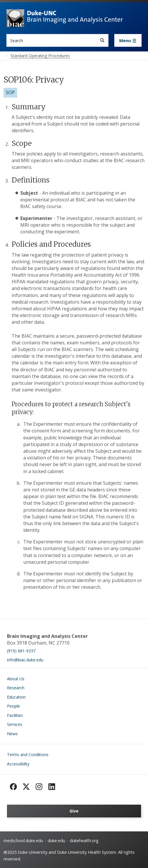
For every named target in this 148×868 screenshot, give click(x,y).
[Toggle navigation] (128, 40)
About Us (16, 679)
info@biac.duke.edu (25, 660)
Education (16, 697)
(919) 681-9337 (21, 651)
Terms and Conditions (28, 755)
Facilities (15, 715)
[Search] (102, 40)
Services (15, 724)
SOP (10, 92)
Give (74, 811)
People (14, 706)
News (12, 734)
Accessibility (18, 764)
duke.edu (56, 841)
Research (16, 688)
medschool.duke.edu (23, 841)
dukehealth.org (84, 841)
